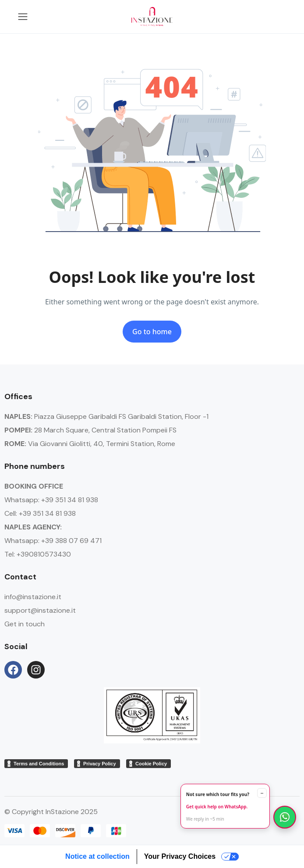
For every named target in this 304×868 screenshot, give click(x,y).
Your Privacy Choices (180, 856)
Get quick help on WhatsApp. (217, 807)
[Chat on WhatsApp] (285, 817)
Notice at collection (97, 856)
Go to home (152, 332)
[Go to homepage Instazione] (152, 17)
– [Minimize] (262, 793)
